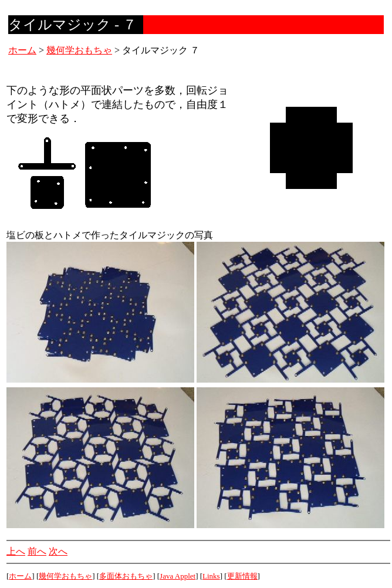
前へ (37, 551)
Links (211, 576)
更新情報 (242, 576)
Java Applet (178, 576)
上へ (16, 551)
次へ (58, 551)
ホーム (22, 50)
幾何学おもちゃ (79, 50)
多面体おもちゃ (126, 576)
